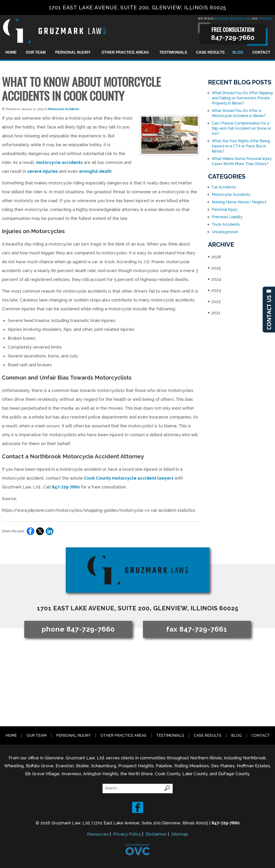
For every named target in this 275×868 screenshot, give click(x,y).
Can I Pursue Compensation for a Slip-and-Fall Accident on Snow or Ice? (241, 128)
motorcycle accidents (59, 162)
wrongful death (95, 171)
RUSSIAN (221, 19)
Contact (261, 52)
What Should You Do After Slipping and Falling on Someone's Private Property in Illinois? (242, 98)
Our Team (36, 52)
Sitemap (180, 834)
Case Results (210, 52)
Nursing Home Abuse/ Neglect (239, 202)
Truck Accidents (226, 224)
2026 (215, 257)
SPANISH (266, 19)
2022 (214, 302)
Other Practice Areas (125, 52)
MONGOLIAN (240, 19)
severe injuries (43, 171)
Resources (98, 834)
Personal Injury (73, 52)
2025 (214, 268)
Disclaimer (156, 834)
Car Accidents (224, 187)
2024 (215, 279)
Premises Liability (227, 217)
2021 (214, 313)
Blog (238, 52)
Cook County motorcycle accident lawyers (129, 478)
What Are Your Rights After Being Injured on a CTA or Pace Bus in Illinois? (241, 146)
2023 (214, 290)
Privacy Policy (127, 834)
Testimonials (173, 52)
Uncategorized (225, 232)
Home (11, 52)
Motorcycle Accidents (63, 109)
